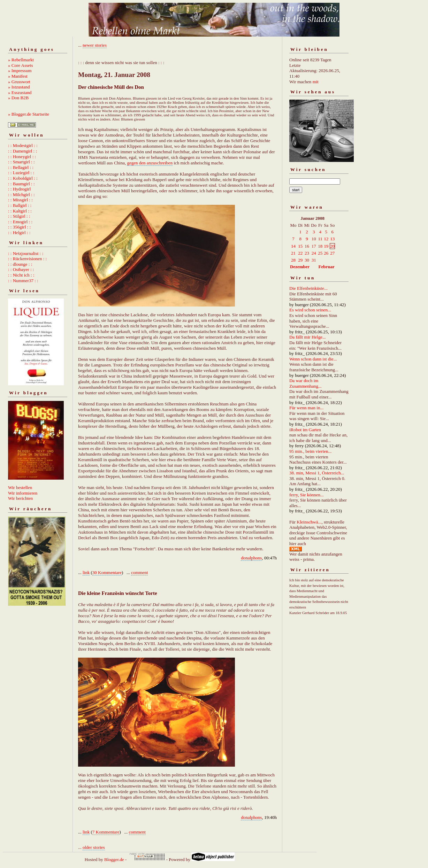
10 (314, 239)
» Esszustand (20, 92)
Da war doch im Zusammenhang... (305, 383)
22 (300, 253)
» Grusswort (19, 82)
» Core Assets (21, 65)
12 (326, 239)
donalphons (251, 558)
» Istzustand (19, 87)
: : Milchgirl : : (21, 195)
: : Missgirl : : (20, 200)
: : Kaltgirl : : (20, 211)
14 (293, 246)
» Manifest (18, 76)
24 (314, 253)
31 (314, 260)
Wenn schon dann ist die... (313, 359)
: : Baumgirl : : (21, 184)
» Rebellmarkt (21, 60)
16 (307, 246)
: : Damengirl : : (22, 151)
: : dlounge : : (20, 264)
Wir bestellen (20, 487)
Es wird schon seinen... (310, 310)
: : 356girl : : (19, 227)
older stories (94, 847)
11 (320, 239)
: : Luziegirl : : (21, 173)
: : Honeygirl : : (22, 157)
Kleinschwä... (309, 522)
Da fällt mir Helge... (308, 337)
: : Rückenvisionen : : (27, 259)
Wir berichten (20, 498)
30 (307, 260)
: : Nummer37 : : (23, 281)
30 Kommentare (107, 572)
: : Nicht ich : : (21, 275)
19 (326, 246)
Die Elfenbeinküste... (308, 288)
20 (332, 246)
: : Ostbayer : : (21, 269)
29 (300, 260)
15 (300, 246)
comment (139, 572)
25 (320, 253)
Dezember (300, 267)
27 (332, 253)
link (86, 572)
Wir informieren (23, 493)
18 (320, 246)
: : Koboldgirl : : (23, 178)
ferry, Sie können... (307, 495)
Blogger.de (114, 859)
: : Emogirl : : (20, 222)
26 (326, 253)
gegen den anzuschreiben (150, 163)
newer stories (95, 45)
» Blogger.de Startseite (29, 114)
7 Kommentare (106, 832)
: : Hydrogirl (19, 189)
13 (332, 239)
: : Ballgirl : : (20, 205)
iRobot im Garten (305, 430)
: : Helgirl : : (19, 232)
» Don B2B (18, 98)
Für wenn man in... (306, 408)
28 (293, 260)
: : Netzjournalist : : (26, 253)
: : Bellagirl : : (21, 167)
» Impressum (20, 71)
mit (316, 82)
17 (314, 246)
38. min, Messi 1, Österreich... (317, 473)
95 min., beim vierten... (310, 451)
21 (293, 253)
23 (307, 253)
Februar (327, 267)
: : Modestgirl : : (23, 145)
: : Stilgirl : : (19, 216)
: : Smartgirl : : (21, 162)
